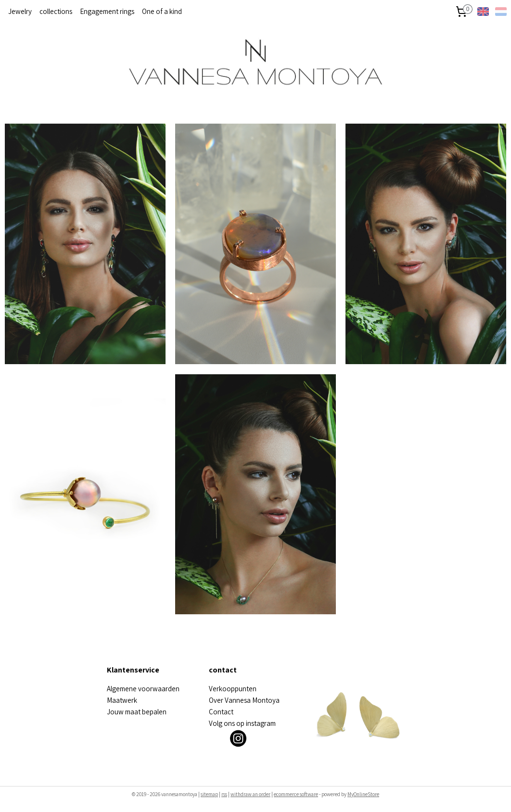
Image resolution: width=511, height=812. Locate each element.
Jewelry (20, 11)
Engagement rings (107, 11)
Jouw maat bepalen (137, 712)
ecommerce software (296, 794)
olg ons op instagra (242, 723)
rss (224, 794)
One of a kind (162, 11)
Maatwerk (122, 700)
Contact (221, 712)
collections (56, 11)
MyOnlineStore (363, 794)
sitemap (209, 794)
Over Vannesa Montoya (244, 700)
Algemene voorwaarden (143, 689)
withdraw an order (250, 794)
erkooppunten (235, 689)
